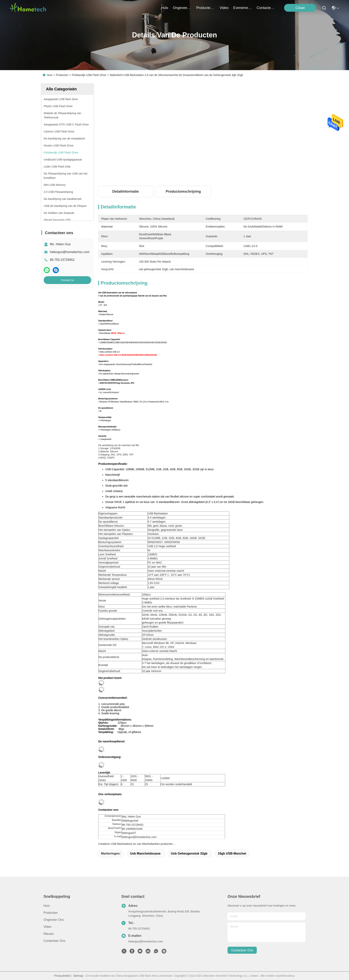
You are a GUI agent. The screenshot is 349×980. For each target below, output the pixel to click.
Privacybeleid (62, 976)
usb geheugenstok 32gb (189, 853)
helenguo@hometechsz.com (70, 252)
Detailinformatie (126, 191)
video (224, 8)
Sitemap (78, 976)
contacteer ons (266, 8)
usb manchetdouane (145, 853)
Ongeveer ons (54, 920)
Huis (165, 8)
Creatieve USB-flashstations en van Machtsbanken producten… (137, 844)
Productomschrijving (183, 191)
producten (206, 8)
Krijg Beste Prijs (237, 172)
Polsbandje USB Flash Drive (89, 75)
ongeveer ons (182, 8)
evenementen (243, 8)
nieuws (49, 934)
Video (47, 927)
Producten (62, 75)
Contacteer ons (54, 941)
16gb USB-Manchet (232, 853)
